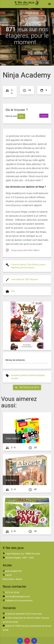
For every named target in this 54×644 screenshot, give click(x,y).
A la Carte (11, 480)
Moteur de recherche (15, 360)
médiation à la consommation (19, 601)
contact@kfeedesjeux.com (18, 597)
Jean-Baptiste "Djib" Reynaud (25, 279)
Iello (13, 291)
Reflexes (34, 375)
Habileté (25, 375)
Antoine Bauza (28, 268)
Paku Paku (11, 522)
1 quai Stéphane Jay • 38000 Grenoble (23, 554)
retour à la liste (27, 387)
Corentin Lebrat (18, 265)
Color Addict (13, 438)
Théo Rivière (32, 265)
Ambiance (16, 375)
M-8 (21, 116)
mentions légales (13, 558)
